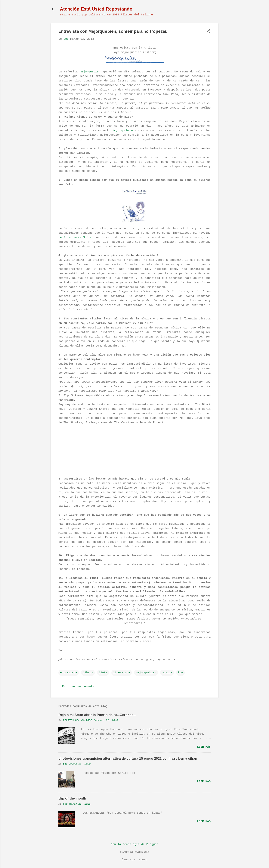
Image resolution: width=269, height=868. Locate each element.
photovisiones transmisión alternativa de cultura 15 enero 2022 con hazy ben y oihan (128, 759)
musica (167, 673)
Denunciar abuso (134, 860)
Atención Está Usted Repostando (96, 9)
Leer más (204, 747)
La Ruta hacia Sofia (75, 238)
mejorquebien (90, 72)
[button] (208, 32)
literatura (122, 673)
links (103, 673)
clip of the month (72, 798)
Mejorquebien (123, 130)
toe (180, 673)
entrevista (69, 673)
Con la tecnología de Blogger (134, 844)
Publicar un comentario (81, 687)
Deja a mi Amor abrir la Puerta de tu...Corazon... (97, 715)
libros (88, 673)
